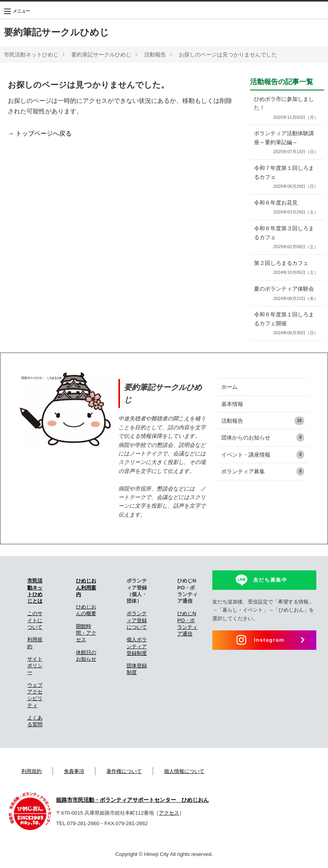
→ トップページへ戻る (40, 133)
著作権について (124, 771)
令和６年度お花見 (285, 208)
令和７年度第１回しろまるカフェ (285, 177)
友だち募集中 (270, 580)
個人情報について (184, 771)
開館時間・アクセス (86, 633)
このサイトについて (35, 620)
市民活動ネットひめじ (31, 55)
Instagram (269, 640)
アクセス (169, 813)
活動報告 (155, 55)
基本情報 (232, 404)
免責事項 (74, 771)
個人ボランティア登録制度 (137, 646)
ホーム (229, 387)
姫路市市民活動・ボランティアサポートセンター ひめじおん (132, 800)
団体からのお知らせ (263, 438)
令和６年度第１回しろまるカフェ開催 (285, 324)
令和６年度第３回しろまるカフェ (285, 238)
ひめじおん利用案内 (86, 587)
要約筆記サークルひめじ (56, 32)
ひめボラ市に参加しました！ (285, 108)
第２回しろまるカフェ (285, 268)
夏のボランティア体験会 (285, 294)
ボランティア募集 (263, 471)
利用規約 (32, 771)
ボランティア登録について (137, 620)
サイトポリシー (35, 666)
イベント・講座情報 (263, 455)
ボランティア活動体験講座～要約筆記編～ (285, 143)
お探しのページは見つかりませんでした (228, 55)
